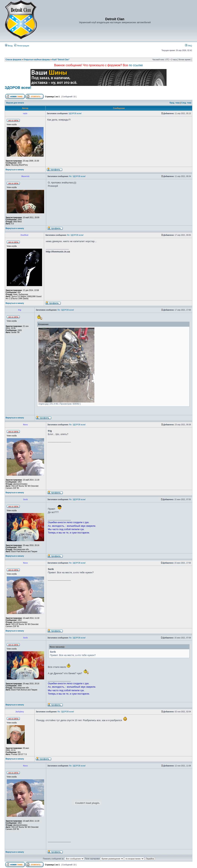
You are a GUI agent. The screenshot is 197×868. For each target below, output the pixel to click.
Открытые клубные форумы (37, 60)
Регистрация (22, 46)
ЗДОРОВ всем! (18, 88)
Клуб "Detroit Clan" (61, 60)
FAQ (188, 46)
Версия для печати (15, 103)
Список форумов (14, 60)
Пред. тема (175, 103)
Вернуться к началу (15, 170)
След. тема (186, 103)
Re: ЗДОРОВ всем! (77, 176)
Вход (9, 46)
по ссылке (136, 65)
